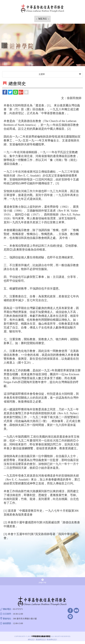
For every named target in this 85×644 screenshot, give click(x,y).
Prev (4, 45)
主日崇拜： (8, 614)
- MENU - (43, 19)
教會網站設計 (52, 640)
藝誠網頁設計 (41, 640)
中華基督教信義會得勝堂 (42, 9)
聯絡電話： (8, 609)
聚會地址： (8, 619)
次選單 (60, 74)
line (70, 617)
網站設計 (31, 640)
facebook (70, 610)
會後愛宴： (8, 623)
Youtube (76, 610)
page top (42, 581)
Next (81, 45)
